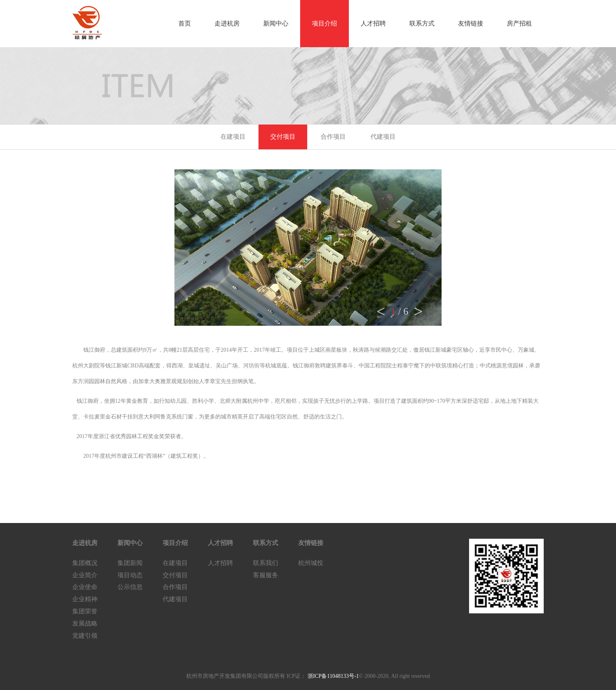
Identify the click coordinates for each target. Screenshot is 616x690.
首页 (185, 23)
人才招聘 (373, 23)
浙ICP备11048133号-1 (332, 676)
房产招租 (519, 23)
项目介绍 (324, 23)
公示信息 (130, 587)
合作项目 (333, 137)
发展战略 (85, 623)
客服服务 (266, 575)
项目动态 (130, 575)
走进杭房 (227, 23)
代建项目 (383, 137)
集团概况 (85, 563)
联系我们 (266, 563)
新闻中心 (276, 23)
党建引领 (85, 636)
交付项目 (283, 137)
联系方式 (422, 23)
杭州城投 (311, 563)
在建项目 (233, 137)
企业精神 (85, 599)
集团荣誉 (85, 611)
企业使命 (85, 587)
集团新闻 (130, 563)
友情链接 (471, 23)
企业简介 (85, 575)
